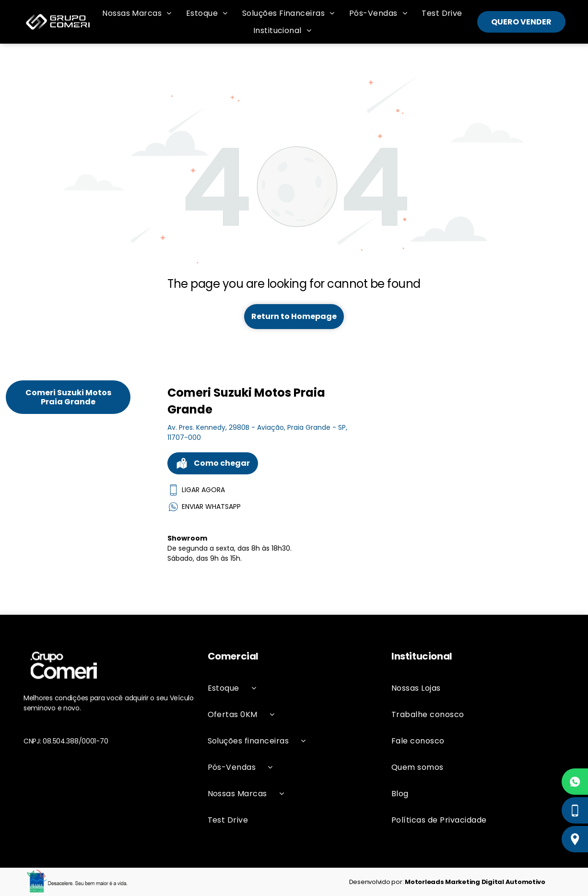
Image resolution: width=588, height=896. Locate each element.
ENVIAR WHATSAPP (204, 507)
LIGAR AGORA (196, 490)
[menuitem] (137, 13)
